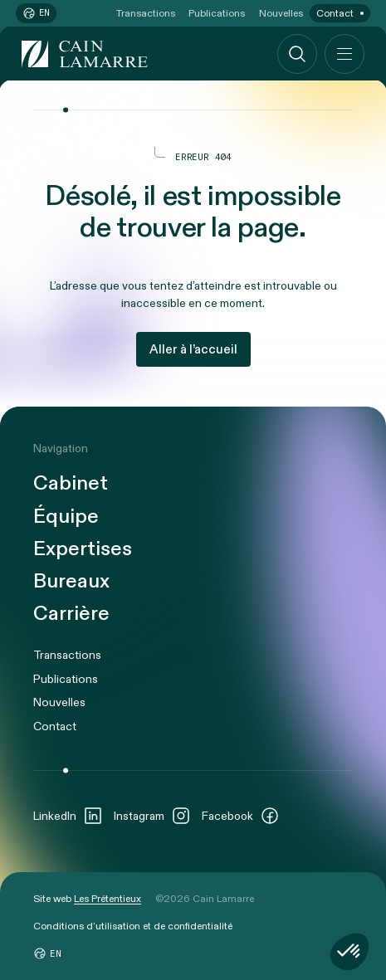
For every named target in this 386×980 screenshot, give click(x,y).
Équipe (66, 517)
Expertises (83, 550)
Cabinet (71, 484)
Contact (335, 13)
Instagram (152, 816)
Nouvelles (281, 13)
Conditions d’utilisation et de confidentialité (133, 926)
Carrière (71, 614)
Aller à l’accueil (193, 349)
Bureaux (71, 582)
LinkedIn (68, 816)
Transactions (146, 13)
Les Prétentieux (107, 899)
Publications (217, 13)
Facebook (241, 816)
